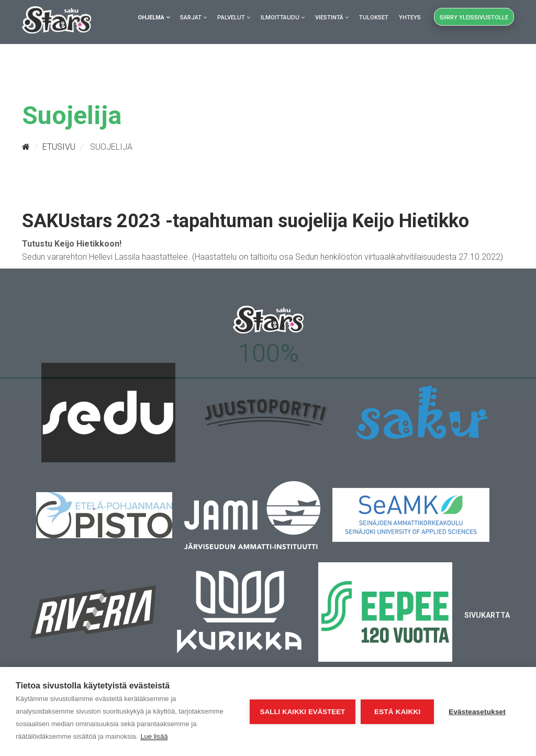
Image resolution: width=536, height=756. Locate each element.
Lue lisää (154, 736)
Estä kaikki (397, 712)
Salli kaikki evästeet (303, 712)
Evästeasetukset (477, 712)
